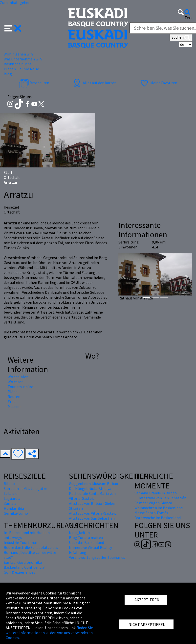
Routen (14, 397)
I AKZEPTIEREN (146, 600)
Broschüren (34, 83)
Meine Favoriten (158, 83)
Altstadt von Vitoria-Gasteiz (93, 513)
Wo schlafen (18, 377)
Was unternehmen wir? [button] (23, 59)
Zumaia (10, 503)
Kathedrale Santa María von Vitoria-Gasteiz (92, 496)
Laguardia (12, 498)
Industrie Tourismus (21, 542)
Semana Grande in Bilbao (156, 493)
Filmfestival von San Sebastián (160, 498)
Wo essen (16, 382)
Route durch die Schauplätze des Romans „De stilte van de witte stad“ (31, 552)
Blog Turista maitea (86, 537)
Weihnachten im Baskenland (159, 508)
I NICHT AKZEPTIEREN (146, 624)
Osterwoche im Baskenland (158, 518)
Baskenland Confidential (25, 567)
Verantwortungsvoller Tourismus (97, 557)
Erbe (12, 402)
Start (8, 172)
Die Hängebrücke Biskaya (90, 488)
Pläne (13, 392)
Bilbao (9, 483)
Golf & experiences (19, 572)
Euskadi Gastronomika (23, 562)
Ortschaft (12, 177)
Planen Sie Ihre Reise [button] (21, 69)
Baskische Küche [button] (18, 64)
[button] (13, 28)
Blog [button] (8, 74)
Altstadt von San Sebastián (92, 518)
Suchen (181, 38)
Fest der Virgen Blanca (153, 503)
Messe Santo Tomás (151, 513)
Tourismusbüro (21, 387)
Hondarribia (14, 508)
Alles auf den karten (94, 83)
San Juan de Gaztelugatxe (25, 488)
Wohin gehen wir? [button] (19, 54)
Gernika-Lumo (16, 513)
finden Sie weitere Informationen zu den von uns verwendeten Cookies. (49, 633)
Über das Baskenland (87, 542)
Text (188, 18)
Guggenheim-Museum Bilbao (94, 483)
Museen (14, 406)
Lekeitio (11, 493)
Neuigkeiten (79, 533)
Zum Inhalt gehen (15, 2)
